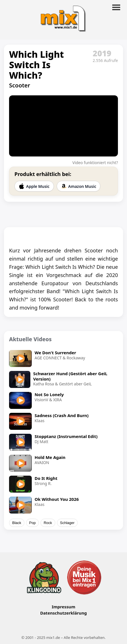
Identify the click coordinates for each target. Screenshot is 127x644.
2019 (102, 53)
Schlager (67, 523)
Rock (48, 523)
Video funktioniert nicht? (95, 163)
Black (17, 523)
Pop (32, 523)
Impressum (63, 607)
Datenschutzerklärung (63, 613)
